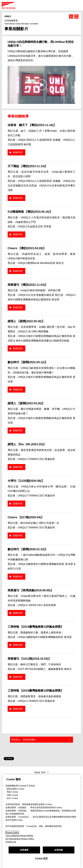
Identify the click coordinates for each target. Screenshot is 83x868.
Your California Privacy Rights (19, 836)
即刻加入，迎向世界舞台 (24, 740)
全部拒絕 (59, 850)
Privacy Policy (12, 832)
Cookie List (11, 842)
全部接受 (24, 850)
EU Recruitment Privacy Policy (20, 839)
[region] (41, 821)
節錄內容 (18, 152)
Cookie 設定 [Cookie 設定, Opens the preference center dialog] (41, 858)
